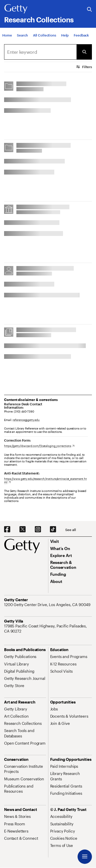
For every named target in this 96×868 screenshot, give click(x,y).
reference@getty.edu (26, 420)
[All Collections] (45, 37)
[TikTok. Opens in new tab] (53, 529)
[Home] (7, 37)
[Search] (22, 37)
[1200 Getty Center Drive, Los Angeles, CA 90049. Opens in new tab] (48, 605)
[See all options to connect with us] (71, 530)
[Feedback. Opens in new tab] (81, 37)
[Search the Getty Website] (89, 10)
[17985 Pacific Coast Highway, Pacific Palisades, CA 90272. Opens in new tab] (48, 629)
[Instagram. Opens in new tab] (38, 529)
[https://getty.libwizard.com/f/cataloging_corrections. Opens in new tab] (39, 446)
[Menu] (85, 857)
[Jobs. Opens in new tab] (54, 709)
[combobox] (40, 52)
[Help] (65, 37)
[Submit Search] (84, 52)
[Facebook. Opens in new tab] (7, 529)
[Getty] (16, 9)
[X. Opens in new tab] (23, 529)
